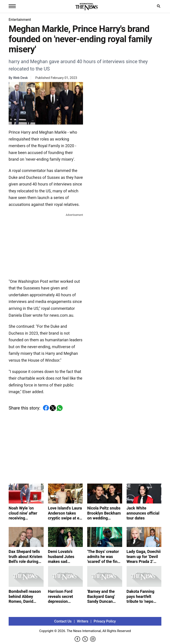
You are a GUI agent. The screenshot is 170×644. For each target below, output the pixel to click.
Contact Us (63, 621)
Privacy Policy (105, 621)
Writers (83, 621)
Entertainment (20, 20)
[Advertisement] (46, 245)
